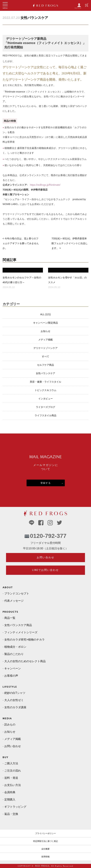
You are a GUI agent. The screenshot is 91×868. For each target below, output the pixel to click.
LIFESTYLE (10, 687)
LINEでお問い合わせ (46, 570)
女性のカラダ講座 (15, 707)
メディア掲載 (45, 340)
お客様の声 (11, 676)
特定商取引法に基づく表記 (45, 841)
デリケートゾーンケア (45, 348)
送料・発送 (11, 778)
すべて (45, 356)
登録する (46, 483)
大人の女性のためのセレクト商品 (25, 661)
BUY (6, 757)
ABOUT (8, 587)
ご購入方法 (11, 763)
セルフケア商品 (45, 365)
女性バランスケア (34, 18)
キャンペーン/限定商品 (45, 323)
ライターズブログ (45, 407)
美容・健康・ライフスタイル (45, 382)
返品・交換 (11, 814)
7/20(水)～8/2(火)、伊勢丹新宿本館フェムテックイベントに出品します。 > (70, 243)
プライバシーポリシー (45, 833)
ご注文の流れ (13, 771)
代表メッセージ (14, 601)
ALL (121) (46, 314)
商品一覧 (10, 618)
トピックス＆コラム (45, 390)
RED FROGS (42, 866)
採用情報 (45, 857)
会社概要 (45, 849)
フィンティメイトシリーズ (21, 632)
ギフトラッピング (15, 807)
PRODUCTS (10, 612)
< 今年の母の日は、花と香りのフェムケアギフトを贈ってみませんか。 (21, 243)
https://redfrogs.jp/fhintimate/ (45, 185)
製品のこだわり (14, 654)
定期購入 (10, 799)
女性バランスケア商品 (18, 625)
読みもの (10, 725)
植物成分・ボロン (15, 647)
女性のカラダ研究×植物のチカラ (24, 640)
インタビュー (45, 399)
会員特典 (10, 792)
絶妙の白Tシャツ (15, 693)
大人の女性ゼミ (14, 700)
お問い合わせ (45, 557)
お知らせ (45, 331)
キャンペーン (13, 668)
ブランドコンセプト (17, 593)
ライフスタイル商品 (45, 415)
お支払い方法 (13, 785)
